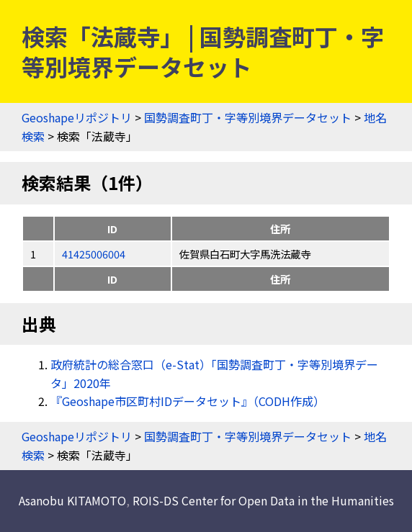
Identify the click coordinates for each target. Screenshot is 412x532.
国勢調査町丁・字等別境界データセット (248, 117)
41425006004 (94, 254)
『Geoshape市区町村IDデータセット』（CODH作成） (188, 401)
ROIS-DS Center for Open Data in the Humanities (263, 500)
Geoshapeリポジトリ (77, 117)
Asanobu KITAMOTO (72, 500)
